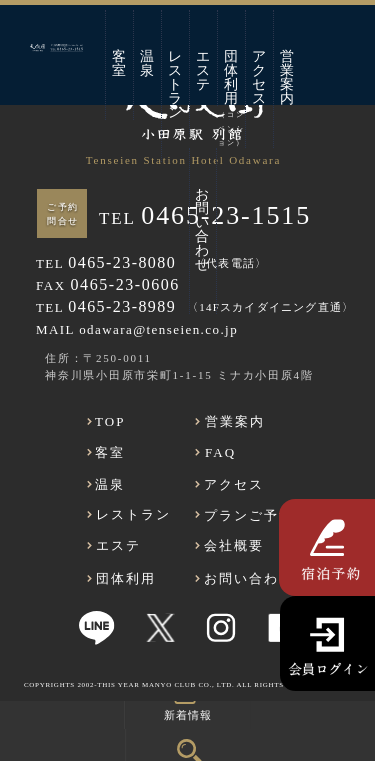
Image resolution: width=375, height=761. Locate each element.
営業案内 (288, 77)
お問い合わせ (203, 229)
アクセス (260, 77)
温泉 (148, 63)
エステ (204, 70)
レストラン (176, 84)
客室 (120, 63)
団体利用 (231, 77)
